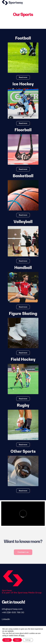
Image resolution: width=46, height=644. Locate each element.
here (23, 635)
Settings (28, 640)
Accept (7, 640)
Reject (17, 640)
